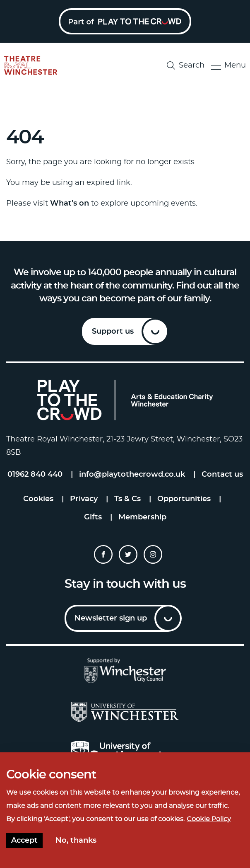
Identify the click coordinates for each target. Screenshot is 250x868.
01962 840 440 (35, 475)
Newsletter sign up (111, 618)
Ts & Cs (127, 499)
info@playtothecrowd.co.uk (132, 475)
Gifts (93, 517)
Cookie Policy (209, 819)
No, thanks (76, 841)
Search (186, 65)
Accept (24, 841)
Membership (142, 517)
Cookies (38, 499)
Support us (113, 332)
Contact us (222, 475)
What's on (70, 204)
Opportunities (184, 499)
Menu (228, 66)
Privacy (84, 499)
